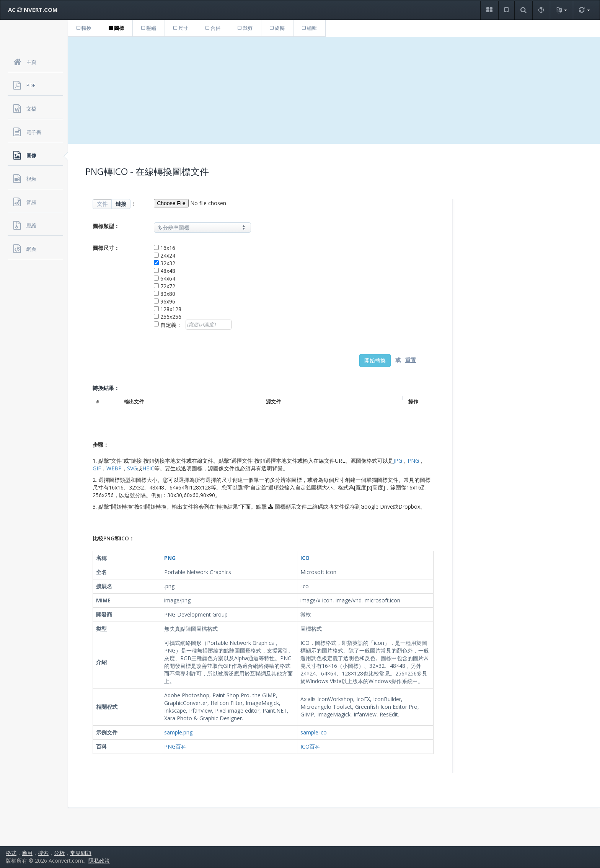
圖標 (116, 28)
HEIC (148, 468)
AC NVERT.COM (33, 10)
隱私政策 (99, 861)
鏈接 (121, 204)
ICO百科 (310, 746)
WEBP (114, 468)
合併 (213, 28)
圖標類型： (106, 226)
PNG (413, 461)
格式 (11, 853)
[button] (489, 10)
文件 (102, 204)
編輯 (309, 28)
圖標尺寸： (106, 248)
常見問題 (81, 853)
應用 (27, 853)
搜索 (43, 853)
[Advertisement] (334, 90)
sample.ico (314, 732)
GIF (97, 468)
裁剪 (245, 28)
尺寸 (181, 28)
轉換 (84, 28)
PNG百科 (175, 746)
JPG (398, 461)
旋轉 (277, 28)
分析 (59, 853)
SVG (132, 468)
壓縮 (149, 28)
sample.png (178, 732)
